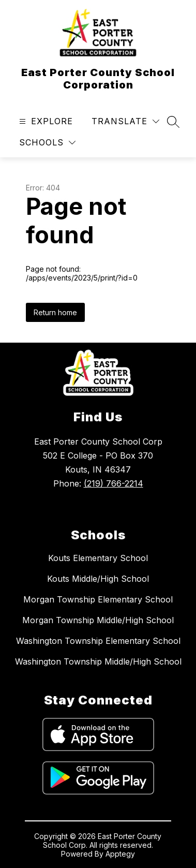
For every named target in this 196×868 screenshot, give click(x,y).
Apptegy (120, 854)
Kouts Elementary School (98, 558)
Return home (55, 312)
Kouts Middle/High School (98, 579)
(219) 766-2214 (114, 483)
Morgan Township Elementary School (98, 599)
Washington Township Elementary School (98, 641)
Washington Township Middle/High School (98, 661)
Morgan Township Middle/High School (98, 620)
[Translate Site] (125, 121)
